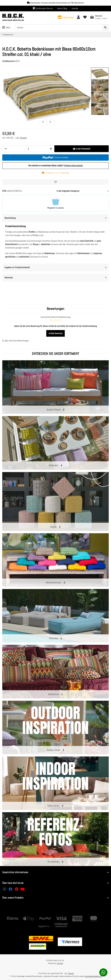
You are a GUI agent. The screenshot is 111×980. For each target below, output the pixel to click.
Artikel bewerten (56, 333)
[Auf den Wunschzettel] (55, 182)
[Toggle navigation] (6, 28)
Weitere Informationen (73, 166)
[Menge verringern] (6, 149)
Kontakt (75, 8)
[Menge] (28, 149)
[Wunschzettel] (85, 17)
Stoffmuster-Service (43, 8)
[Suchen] (59, 28)
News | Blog (62, 8)
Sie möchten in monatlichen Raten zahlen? (55, 166)
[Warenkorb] (99, 17)
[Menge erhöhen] (51, 149)
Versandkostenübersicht (93, 976)
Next (50, 122)
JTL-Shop (60, 963)
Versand (23, 138)
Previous (43, 122)
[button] (65, 17)
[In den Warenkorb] (82, 149)
